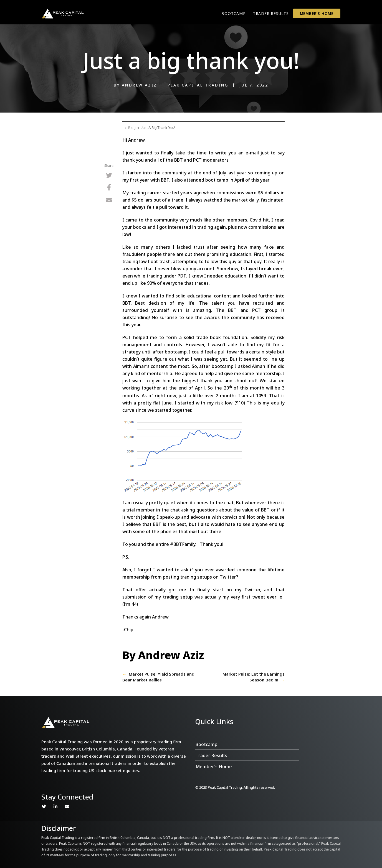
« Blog (130, 128)
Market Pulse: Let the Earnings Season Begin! (254, 677)
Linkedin (55, 806)
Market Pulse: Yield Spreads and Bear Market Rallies (158, 677)
